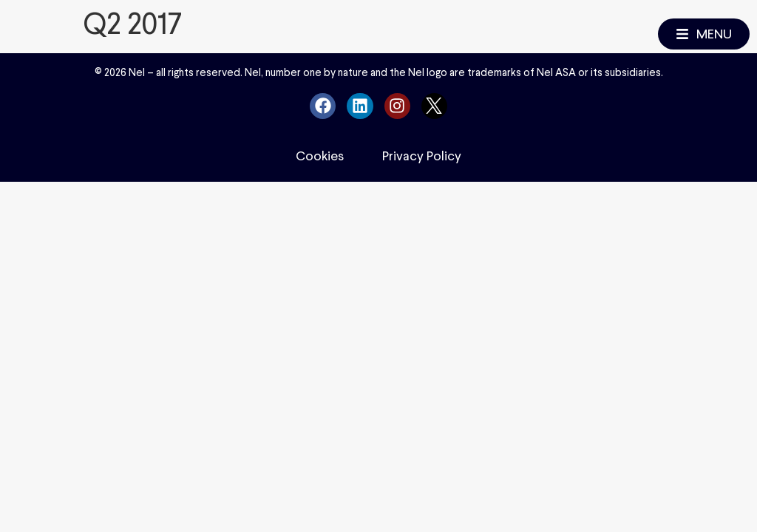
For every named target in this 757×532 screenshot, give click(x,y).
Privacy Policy (422, 156)
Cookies (320, 156)
